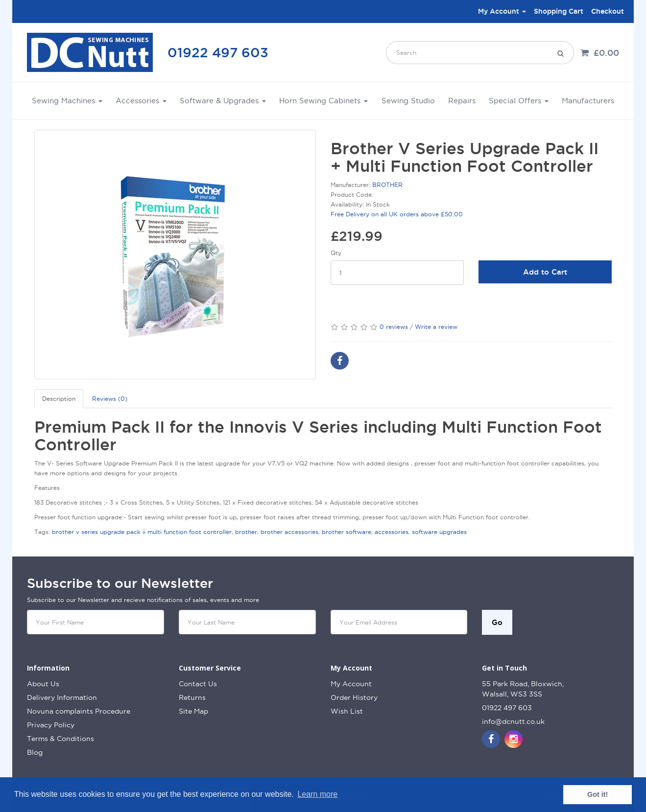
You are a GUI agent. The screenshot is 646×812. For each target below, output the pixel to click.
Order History (354, 697)
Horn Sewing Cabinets (323, 101)
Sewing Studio (408, 101)
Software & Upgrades (223, 101)
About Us (43, 684)
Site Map (193, 711)
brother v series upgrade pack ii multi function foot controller (142, 532)
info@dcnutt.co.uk (513, 721)
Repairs (462, 101)
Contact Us (198, 684)
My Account (351, 684)
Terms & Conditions (60, 739)
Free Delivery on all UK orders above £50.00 (397, 214)
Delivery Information (62, 697)
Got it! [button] (598, 794)
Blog (35, 752)
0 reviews (394, 327)
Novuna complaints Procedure (79, 711)
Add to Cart (545, 272)
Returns (192, 697)
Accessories (141, 101)
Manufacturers (588, 101)
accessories (392, 532)
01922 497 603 (218, 52)
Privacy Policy (51, 725)
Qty (336, 253)
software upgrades (439, 532)
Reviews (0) (110, 399)
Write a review (436, 327)
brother (246, 532)
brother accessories (289, 532)
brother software (347, 532)
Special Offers (519, 101)
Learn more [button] (317, 794)
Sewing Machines (67, 101)
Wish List (347, 711)
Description (59, 399)
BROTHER (387, 185)
